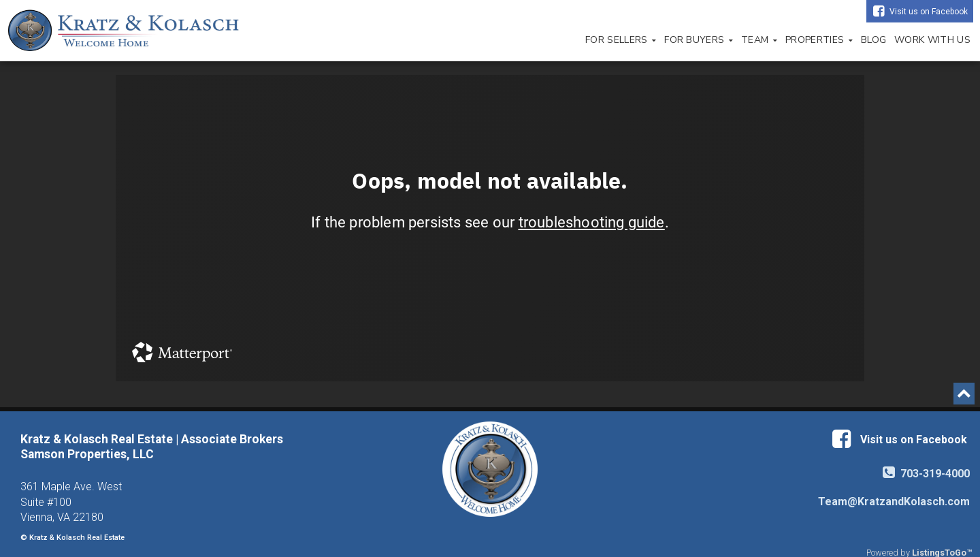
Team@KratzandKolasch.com (894, 502)
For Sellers (621, 40)
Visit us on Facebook (929, 12)
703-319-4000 (926, 474)
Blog (873, 40)
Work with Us (932, 40)
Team (759, 40)
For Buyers (699, 40)
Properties (819, 40)
